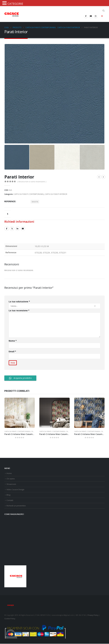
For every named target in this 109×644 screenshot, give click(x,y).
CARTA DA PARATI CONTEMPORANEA (29, 194)
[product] (20, 413)
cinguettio (12, 229)
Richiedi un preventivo (16, 506)
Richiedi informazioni (19, 222)
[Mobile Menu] (102, 16)
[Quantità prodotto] (8, 214)
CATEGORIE (15, 4)
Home (9, 473)
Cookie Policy (10, 619)
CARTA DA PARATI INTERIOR (56, 194)
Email (12, 351)
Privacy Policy (93, 615)
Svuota (35, 202)
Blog (8, 495)
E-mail (23, 229)
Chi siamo (11, 479)
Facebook (7, 229)
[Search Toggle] (103, 11)
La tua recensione (19, 310)
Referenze (10, 201)
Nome (13, 341)
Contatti (10, 500)
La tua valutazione (19, 302)
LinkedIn (18, 229)
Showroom (11, 484)
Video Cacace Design (16, 490)
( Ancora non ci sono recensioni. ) (32, 182)
